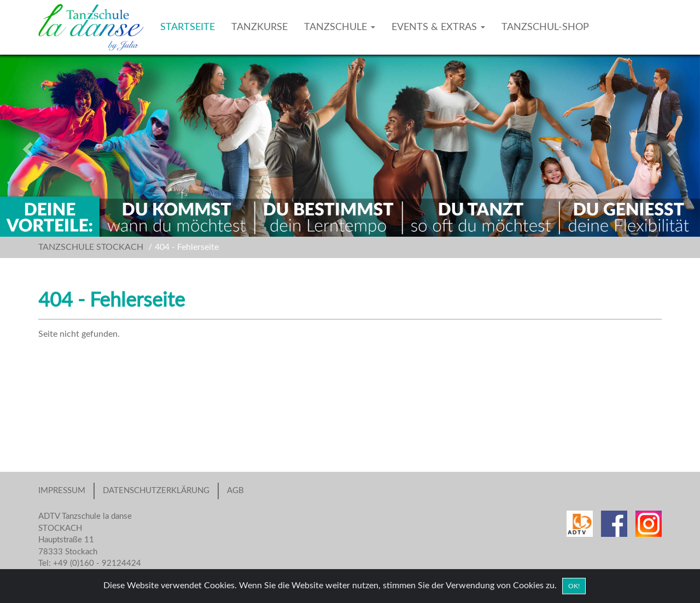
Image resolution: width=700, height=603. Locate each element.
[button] (52, 146)
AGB (235, 491)
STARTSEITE (188, 27)
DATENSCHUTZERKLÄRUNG (156, 491)
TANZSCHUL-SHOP (545, 27)
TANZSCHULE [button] (340, 27)
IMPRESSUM (62, 491)
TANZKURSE (259, 27)
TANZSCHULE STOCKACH (91, 247)
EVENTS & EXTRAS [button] (438, 27)
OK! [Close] (574, 586)
